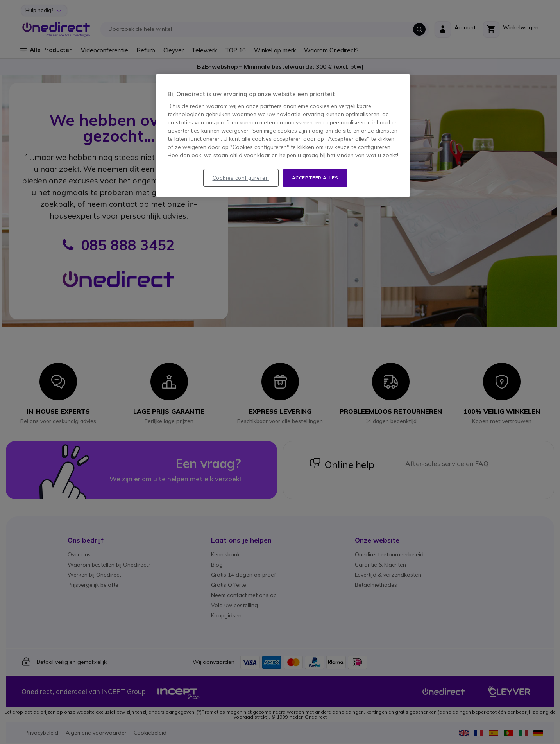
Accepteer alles (315, 178)
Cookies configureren (241, 178)
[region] (283, 135)
